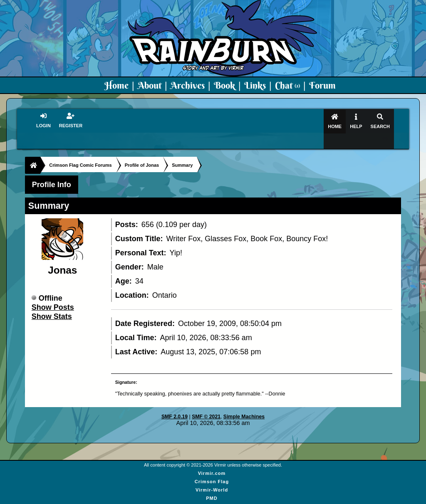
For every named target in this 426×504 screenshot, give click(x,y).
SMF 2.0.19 (175, 402)
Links (255, 85)
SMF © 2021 (206, 402)
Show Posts (53, 292)
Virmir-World (212, 475)
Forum (322, 85)
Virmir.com (212, 458)
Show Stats (52, 301)
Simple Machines (244, 402)
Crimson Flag (212, 467)
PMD (212, 483)
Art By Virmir (212, 492)
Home (116, 85)
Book (224, 85)
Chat (287, 85)
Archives (188, 85)
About (150, 85)
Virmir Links (212, 500)
